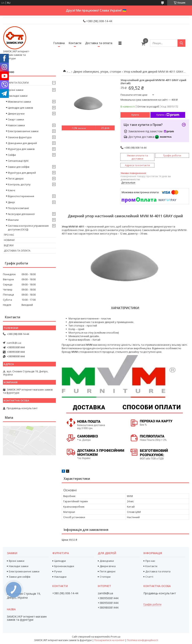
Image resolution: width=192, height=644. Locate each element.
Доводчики (107, 561)
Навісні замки (16, 125)
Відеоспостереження (21, 196)
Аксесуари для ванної (21, 214)
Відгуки (9, 245)
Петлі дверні (16, 179)
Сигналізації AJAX (18, 161)
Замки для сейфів (19, 167)
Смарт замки (16, 119)
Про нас (9, 235)
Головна (59, 43)
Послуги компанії (18, 208)
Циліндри (60, 561)
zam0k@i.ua (14, 343)
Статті (149, 577)
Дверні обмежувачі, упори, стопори (97, 72)
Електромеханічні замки (23, 131)
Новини (9, 240)
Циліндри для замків (20, 108)
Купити (135, 115)
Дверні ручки (16, 114)
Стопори (105, 577)
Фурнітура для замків (21, 149)
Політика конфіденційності (143, 640)
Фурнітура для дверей (22, 173)
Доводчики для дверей (22, 143)
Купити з (168, 115)
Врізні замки (16, 90)
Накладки (60, 577)
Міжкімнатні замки (19, 102)
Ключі (11, 190)
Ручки (58, 571)
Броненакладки (64, 566)
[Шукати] (181, 43)
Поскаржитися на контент (109, 640)
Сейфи (12, 155)
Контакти (75, 43)
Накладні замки (18, 96)
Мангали (13, 220)
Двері (11, 202)
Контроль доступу (19, 184)
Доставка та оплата (99, 43)
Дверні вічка (108, 566)
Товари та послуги (16, 83)
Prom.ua (116, 637)
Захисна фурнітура (20, 137)
